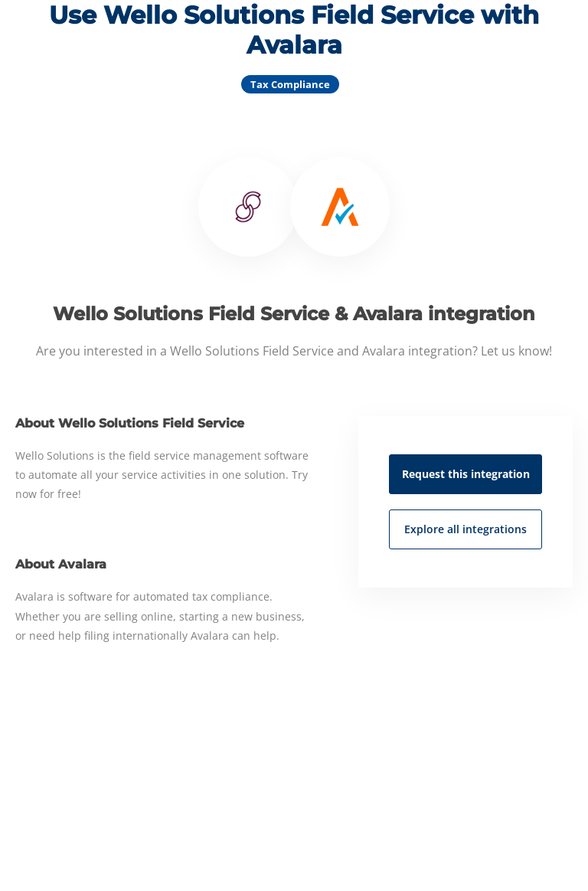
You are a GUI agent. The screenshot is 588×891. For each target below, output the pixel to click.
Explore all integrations (465, 529)
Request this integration (466, 474)
